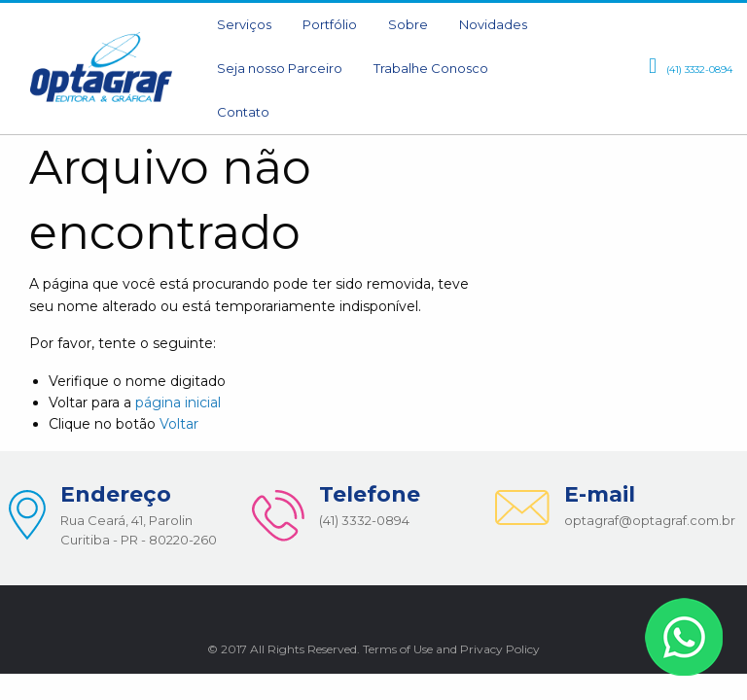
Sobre (408, 24)
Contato (243, 112)
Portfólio (330, 24)
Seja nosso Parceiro (280, 68)
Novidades (493, 24)
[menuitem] (244, 25)
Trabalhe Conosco (431, 68)
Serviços (244, 24)
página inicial (178, 402)
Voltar (179, 424)
